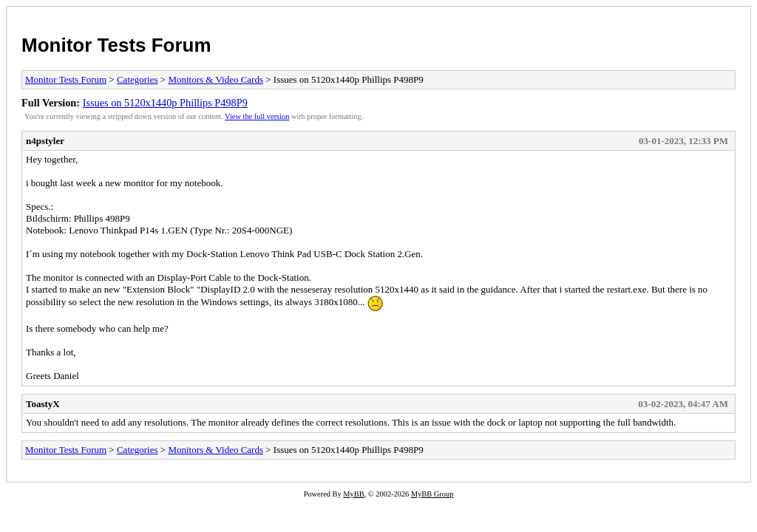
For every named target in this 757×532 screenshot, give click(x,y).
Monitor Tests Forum (116, 45)
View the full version (257, 116)
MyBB (353, 494)
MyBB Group (432, 494)
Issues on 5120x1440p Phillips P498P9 (165, 103)
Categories (138, 79)
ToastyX (43, 404)
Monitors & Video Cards (215, 79)
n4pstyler (45, 141)
